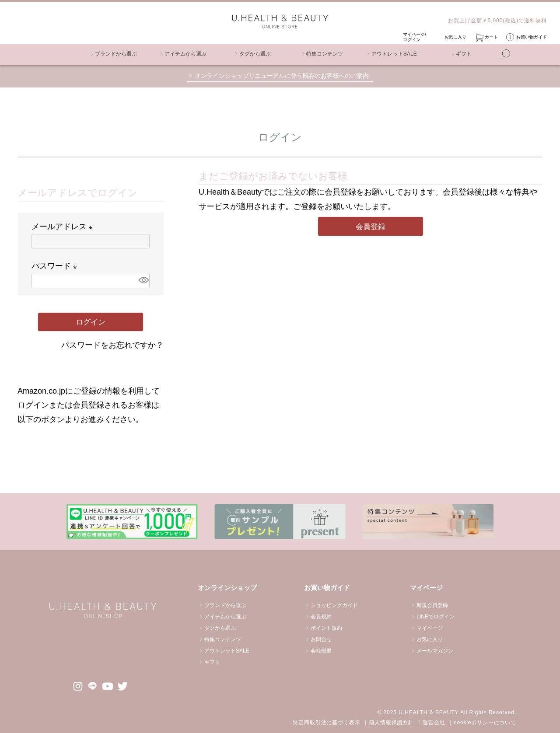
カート (491, 37)
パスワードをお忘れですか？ (112, 345)
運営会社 (434, 723)
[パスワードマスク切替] (143, 280)
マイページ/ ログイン (415, 37)
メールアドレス (64, 227)
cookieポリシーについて (485, 723)
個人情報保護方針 (391, 723)
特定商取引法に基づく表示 (326, 723)
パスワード (56, 266)
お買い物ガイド (532, 37)
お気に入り (455, 37)
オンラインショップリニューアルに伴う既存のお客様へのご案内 (282, 76)
